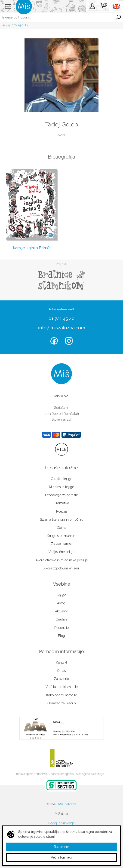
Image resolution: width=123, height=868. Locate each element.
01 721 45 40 (61, 318)
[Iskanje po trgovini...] (57, 17)
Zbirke (62, 528)
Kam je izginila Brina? (31, 248)
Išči (118, 17)
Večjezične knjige (61, 552)
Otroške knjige (61, 479)
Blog (61, 636)
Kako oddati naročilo (62, 695)
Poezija (61, 511)
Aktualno (61, 611)
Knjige (61, 595)
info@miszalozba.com (62, 328)
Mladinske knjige (61, 487)
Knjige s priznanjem (62, 536)
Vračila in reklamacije (62, 687)
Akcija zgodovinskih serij (61, 568)
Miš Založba (67, 804)
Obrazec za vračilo (61, 703)
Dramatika (61, 503)
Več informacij (62, 857)
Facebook (54, 341)
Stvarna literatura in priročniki (62, 520)
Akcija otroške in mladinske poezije (62, 560)
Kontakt (61, 663)
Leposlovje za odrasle (61, 495)
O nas (61, 671)
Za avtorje (61, 679)
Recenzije (61, 628)
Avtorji (6, 25)
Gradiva (61, 619)
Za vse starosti (62, 544)
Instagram (69, 341)
